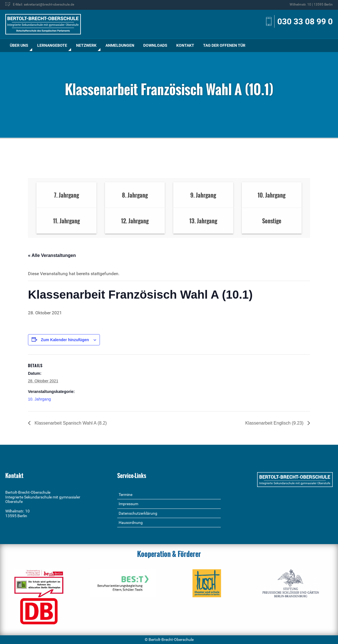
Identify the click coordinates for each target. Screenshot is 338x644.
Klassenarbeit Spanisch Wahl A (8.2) (70, 423)
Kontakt (185, 45)
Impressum (128, 504)
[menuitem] (19, 45)
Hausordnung (131, 523)
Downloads (155, 45)
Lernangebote (52, 45)
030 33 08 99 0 (305, 21)
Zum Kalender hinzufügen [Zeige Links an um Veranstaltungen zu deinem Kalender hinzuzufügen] (65, 340)
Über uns (19, 45)
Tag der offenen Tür (224, 45)
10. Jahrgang (39, 399)
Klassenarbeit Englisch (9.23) (275, 423)
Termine (125, 495)
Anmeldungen (120, 45)
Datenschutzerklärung (138, 513)
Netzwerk (86, 45)
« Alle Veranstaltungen (52, 255)
